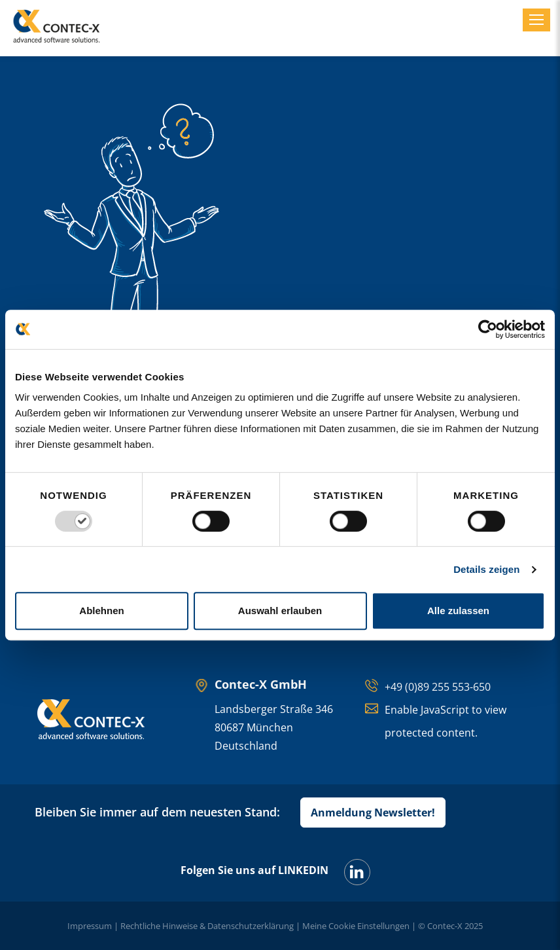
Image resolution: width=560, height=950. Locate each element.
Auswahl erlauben (280, 611)
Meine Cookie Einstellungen (356, 926)
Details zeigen (486, 569)
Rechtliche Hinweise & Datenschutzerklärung (207, 926)
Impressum (90, 926)
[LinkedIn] (357, 872)
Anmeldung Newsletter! (373, 813)
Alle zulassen (458, 611)
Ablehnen (101, 611)
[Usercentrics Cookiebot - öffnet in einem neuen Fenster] (488, 329)
